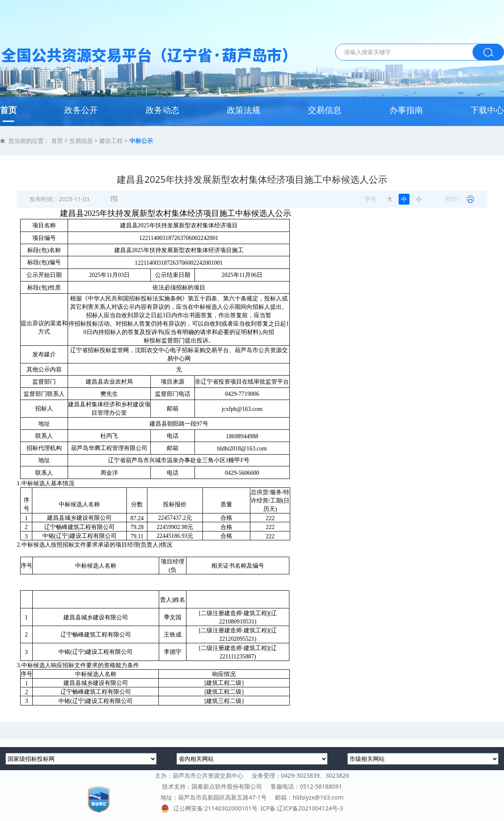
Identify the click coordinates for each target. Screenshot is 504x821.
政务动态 (163, 110)
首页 (8, 110)
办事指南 (406, 110)
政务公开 (81, 110)
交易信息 (325, 110)
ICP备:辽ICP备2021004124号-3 (302, 808)
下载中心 (487, 110)
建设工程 (111, 141)
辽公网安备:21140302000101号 (211, 808)
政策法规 (244, 110)
